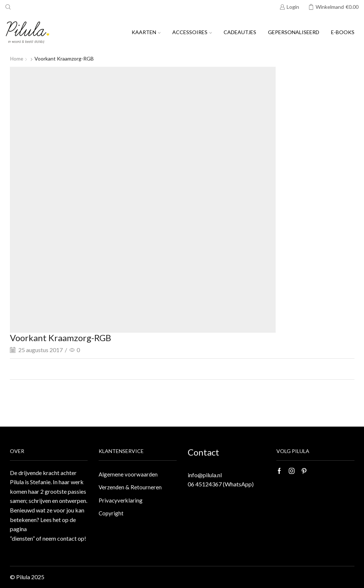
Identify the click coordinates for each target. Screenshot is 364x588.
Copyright (111, 515)
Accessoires (192, 32)
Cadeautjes (240, 32)
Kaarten (146, 32)
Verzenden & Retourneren (131, 488)
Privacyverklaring (121, 501)
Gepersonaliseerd (294, 32)
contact (67, 538)
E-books (343, 32)
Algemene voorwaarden (128, 474)
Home (17, 59)
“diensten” (22, 538)
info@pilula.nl (205, 475)
